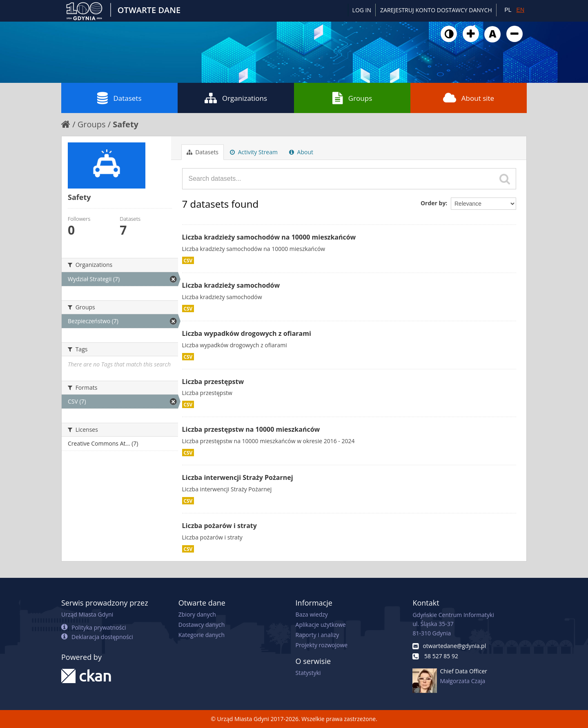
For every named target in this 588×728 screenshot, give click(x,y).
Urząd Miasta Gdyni (87, 614)
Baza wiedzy (312, 614)
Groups (352, 98)
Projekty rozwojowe (322, 645)
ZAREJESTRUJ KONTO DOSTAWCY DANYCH (436, 10)
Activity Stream (254, 152)
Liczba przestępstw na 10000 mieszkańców (251, 429)
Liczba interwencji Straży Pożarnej (238, 477)
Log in (362, 10)
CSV (188, 260)
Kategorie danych (202, 635)
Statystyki (308, 673)
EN (520, 10)
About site (469, 98)
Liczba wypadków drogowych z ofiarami (247, 333)
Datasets (119, 98)
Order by (433, 203)
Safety (126, 124)
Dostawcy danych (202, 625)
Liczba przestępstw (213, 382)
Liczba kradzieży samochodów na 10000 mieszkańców (269, 237)
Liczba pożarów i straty (219, 526)
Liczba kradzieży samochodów (231, 285)
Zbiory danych (197, 614)
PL (508, 10)
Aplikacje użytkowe (321, 625)
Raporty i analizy (317, 635)
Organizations (236, 98)
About (301, 152)
